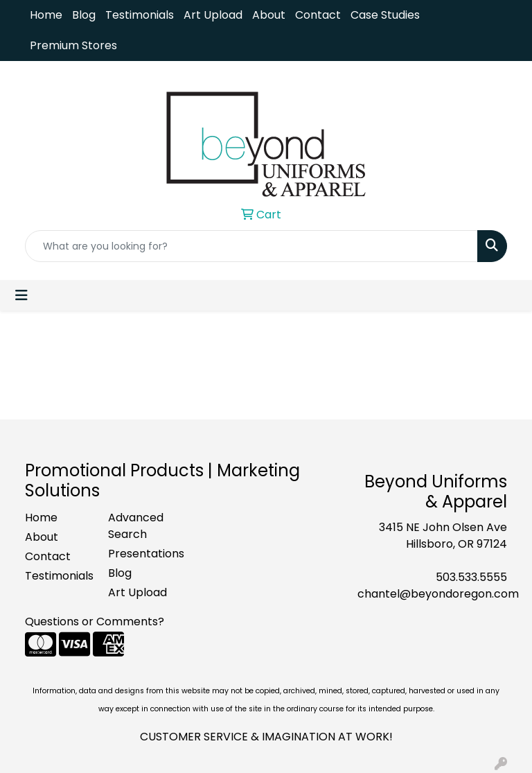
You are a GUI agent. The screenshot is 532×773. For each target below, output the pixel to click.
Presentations (141, 554)
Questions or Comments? (95, 622)
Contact (318, 15)
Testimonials (140, 15)
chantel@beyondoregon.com (438, 594)
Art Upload (213, 15)
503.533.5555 (471, 577)
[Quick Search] (251, 246)
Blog (84, 15)
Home (46, 15)
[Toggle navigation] (21, 295)
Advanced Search (136, 526)
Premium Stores (73, 45)
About (269, 15)
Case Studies (385, 15)
